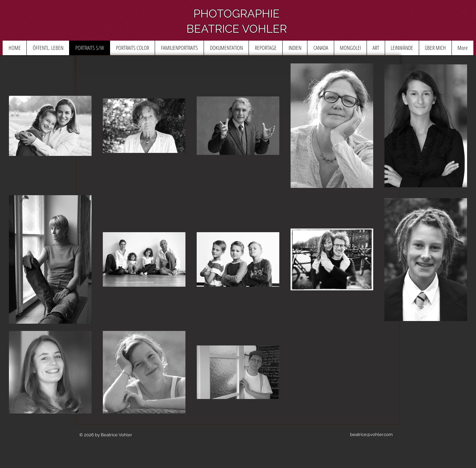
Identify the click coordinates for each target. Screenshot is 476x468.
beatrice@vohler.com (371, 434)
